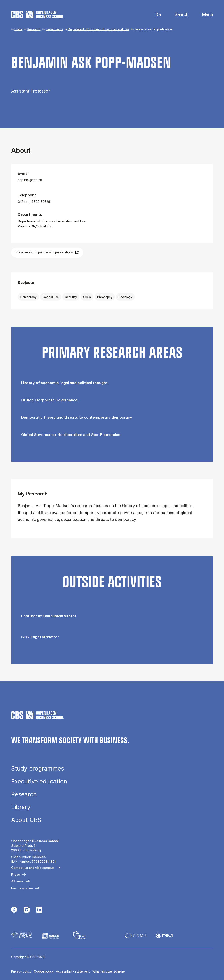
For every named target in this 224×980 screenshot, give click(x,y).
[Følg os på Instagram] (27, 910)
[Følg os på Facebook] (14, 910)
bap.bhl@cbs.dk (30, 180)
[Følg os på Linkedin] (39, 910)
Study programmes (38, 768)
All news (17, 881)
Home (18, 29)
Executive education (39, 781)
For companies (22, 888)
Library (21, 807)
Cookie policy (44, 971)
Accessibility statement (73, 971)
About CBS (26, 820)
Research (34, 29)
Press (16, 874)
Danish (154, 15)
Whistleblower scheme (108, 971)
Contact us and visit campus (33, 868)
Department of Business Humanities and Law (99, 29)
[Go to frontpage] (37, 14)
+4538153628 (40, 202)
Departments (54, 29)
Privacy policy (21, 971)
